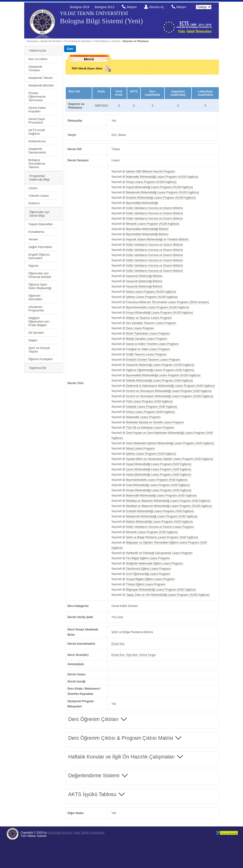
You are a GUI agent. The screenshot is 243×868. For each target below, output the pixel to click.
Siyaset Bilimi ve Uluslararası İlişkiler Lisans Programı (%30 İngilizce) (170, 459)
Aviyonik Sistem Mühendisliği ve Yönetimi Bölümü (157, 239)
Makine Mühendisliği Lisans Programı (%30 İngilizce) (159, 522)
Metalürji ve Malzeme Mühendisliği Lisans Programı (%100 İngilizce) (169, 506)
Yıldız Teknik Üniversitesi (89, 833)
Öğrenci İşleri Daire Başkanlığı (40, 286)
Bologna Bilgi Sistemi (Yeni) (101, 21)
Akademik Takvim (40, 78)
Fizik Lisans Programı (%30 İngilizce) (149, 401)
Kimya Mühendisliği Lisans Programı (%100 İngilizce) (159, 313)
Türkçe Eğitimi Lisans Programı (146, 584)
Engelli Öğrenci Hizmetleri (39, 256)
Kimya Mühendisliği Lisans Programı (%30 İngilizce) (159, 490)
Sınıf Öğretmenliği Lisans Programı (148, 574)
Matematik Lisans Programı (143, 417)
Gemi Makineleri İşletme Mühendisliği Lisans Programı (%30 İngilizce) (170, 443)
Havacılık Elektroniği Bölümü (144, 276)
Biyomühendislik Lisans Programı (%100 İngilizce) (158, 307)
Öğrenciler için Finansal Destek (40, 275)
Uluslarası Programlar (36, 309)
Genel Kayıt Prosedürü (37, 121)
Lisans (33, 188)
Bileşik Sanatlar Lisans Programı (147, 339)
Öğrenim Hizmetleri (35, 297)
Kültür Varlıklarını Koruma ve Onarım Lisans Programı (160, 527)
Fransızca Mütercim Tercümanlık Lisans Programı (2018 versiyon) (167, 302)
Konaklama (36, 232)
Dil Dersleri (36, 333)
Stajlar (33, 340)
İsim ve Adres (38, 59)
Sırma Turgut (147, 655)
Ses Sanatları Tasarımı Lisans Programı (151, 323)
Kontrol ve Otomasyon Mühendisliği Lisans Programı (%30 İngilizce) (169, 391)
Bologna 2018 (80, 7)
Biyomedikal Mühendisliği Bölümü (147, 229)
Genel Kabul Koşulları (37, 110)
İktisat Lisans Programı (140, 448)
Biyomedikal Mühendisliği (142, 203)
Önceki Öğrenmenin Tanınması (37, 97)
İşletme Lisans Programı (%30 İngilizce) (151, 454)
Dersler (116, 41)
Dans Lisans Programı (140, 328)
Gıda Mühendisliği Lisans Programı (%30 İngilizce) (158, 485)
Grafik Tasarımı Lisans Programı (146, 354)
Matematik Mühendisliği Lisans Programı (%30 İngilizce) (161, 496)
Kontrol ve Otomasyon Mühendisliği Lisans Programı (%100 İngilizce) (170, 396)
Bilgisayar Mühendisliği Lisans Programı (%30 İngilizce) (161, 590)
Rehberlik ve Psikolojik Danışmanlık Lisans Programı (159, 553)
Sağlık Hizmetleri (40, 247)
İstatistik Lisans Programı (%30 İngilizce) (152, 407)
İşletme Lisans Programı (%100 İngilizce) (152, 297)
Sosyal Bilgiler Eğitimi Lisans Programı (150, 579)
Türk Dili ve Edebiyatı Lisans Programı (150, 428)
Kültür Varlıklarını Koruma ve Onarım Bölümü (154, 208)
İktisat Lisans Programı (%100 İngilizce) (151, 292)
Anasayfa (32, 41)
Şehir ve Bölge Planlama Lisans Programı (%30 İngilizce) (162, 537)
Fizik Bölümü (101, 41)
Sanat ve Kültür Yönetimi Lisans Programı (152, 344)
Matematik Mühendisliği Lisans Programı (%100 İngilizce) (162, 177)
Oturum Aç (157, 7)
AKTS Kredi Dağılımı (37, 132)
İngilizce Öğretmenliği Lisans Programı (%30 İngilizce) (160, 370)
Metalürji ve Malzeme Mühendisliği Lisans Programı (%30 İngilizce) (168, 501)
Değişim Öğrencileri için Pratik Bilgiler (39, 322)
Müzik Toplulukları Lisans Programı (148, 334)
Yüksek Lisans (38, 196)
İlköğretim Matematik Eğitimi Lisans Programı (154, 563)
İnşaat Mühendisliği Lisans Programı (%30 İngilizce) (159, 464)
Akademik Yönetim (35, 68)
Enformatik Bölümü (59, 833)
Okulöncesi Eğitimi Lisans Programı (148, 569)
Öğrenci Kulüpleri (40, 359)
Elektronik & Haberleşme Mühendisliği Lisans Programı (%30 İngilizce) (170, 386)
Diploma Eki (38, 368)
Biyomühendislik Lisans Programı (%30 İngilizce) (157, 480)
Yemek (33, 239)
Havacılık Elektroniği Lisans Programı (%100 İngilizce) (160, 365)
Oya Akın (132, 655)
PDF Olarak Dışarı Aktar (87, 68)
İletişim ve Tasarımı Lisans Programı (149, 318)
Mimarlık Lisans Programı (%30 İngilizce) (152, 532)
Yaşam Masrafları (40, 224)
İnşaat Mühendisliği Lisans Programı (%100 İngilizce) (159, 187)
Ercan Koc (118, 644)
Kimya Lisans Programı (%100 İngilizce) (151, 182)
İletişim (132, 7)
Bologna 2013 (104, 7)
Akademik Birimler (51, 41)
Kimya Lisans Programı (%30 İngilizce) (150, 412)
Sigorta (33, 266)
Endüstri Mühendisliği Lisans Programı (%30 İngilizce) (160, 511)
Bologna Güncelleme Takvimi (37, 164)
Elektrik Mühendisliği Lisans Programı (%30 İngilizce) (159, 381)
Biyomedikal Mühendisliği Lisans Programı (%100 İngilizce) (163, 375)
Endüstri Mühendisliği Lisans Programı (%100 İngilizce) (161, 198)
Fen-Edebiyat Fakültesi (78, 41)
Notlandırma (37, 141)
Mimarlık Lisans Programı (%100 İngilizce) (153, 224)
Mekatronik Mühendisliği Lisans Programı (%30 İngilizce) (162, 516)
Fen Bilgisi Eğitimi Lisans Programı (148, 558)
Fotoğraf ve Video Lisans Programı (148, 349)
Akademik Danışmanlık (37, 151)
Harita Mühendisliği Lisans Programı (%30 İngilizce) (159, 475)
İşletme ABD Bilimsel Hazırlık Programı (151, 172)
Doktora (34, 203)
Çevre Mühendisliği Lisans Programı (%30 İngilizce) (159, 469)
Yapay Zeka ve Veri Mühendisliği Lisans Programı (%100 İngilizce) (168, 595)
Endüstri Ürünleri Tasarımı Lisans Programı (153, 360)
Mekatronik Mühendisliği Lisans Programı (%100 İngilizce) (163, 192)
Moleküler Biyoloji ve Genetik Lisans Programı (155, 422)
